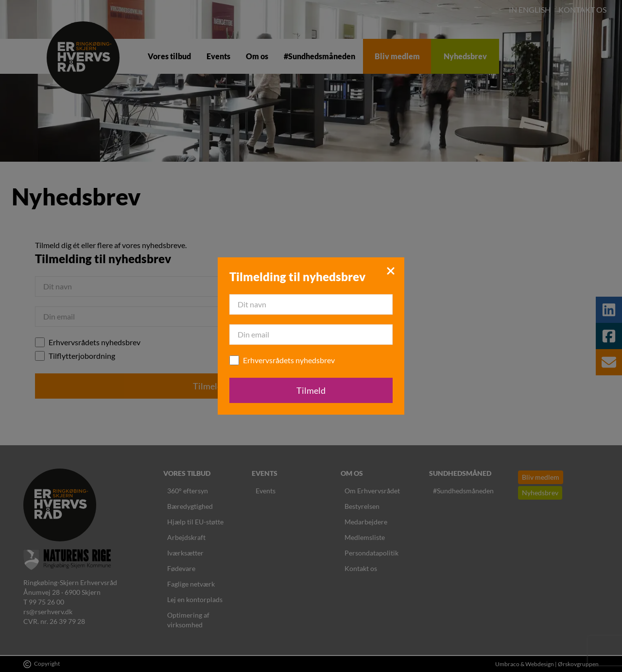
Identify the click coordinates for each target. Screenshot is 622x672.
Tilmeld (311, 390)
